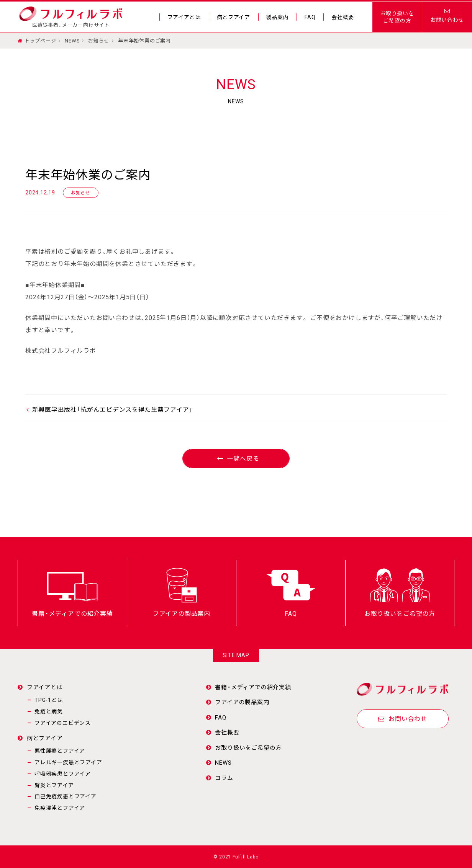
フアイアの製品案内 (242, 702)
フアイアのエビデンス (63, 723)
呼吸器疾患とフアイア (63, 773)
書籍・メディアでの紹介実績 (253, 687)
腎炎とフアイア (54, 785)
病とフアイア (233, 17)
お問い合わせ (403, 718)
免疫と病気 (49, 711)
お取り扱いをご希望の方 (397, 17)
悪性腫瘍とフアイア (60, 751)
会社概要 (343, 17)
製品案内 (277, 17)
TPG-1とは (49, 700)
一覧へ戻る (236, 458)
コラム (224, 778)
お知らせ (99, 40)
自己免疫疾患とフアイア (66, 796)
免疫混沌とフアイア (60, 808)
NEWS (72, 40)
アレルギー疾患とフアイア (68, 762)
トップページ (40, 40)
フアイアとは (183, 17)
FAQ (310, 17)
